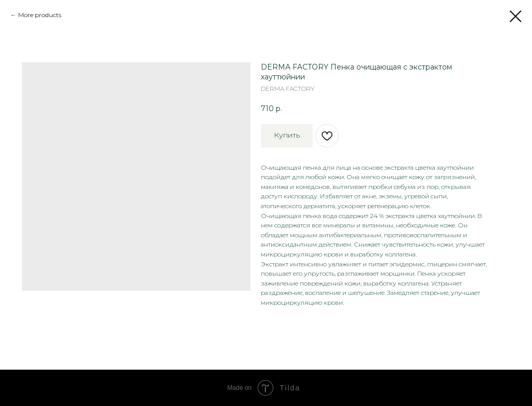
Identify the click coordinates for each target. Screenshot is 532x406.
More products (40, 15)
